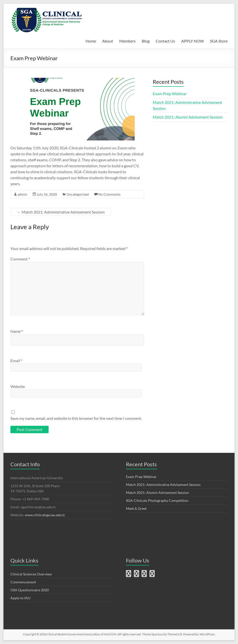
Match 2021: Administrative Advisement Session (61, 212)
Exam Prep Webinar (170, 94)
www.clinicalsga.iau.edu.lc (45, 515)
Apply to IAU (20, 598)
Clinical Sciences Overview (31, 574)
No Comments (109, 194)
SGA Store (219, 41)
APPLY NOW (193, 41)
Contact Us (165, 41)
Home (91, 41)
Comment (20, 259)
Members (127, 41)
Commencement (23, 582)
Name (17, 331)
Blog (146, 41)
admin (22, 194)
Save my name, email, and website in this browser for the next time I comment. (76, 418)
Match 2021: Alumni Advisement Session (188, 117)
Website (18, 386)
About (108, 41)
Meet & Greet (136, 508)
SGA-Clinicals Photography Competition (157, 500)
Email (16, 361)
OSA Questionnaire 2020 (30, 590)
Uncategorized (78, 194)
